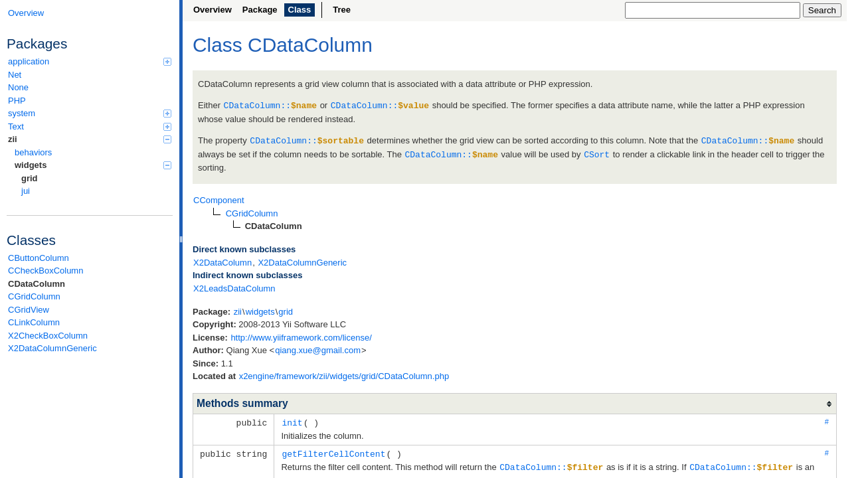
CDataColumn (37, 284)
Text (90, 126)
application (90, 61)
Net (15, 75)
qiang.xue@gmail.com (318, 348)
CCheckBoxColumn (45, 271)
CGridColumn (34, 296)
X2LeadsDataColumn (234, 286)
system (90, 113)
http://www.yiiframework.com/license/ (301, 336)
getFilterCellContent (333, 451)
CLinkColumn (34, 322)
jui (26, 191)
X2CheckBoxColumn (48, 336)
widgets (93, 165)
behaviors (33, 152)
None (18, 87)
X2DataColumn (222, 261)
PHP (17, 101)
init (292, 420)
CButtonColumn (39, 258)
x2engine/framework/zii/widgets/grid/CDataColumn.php (344, 374)
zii (90, 139)
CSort (597, 153)
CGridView (29, 310)
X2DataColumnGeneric (52, 348)
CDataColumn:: (270, 105)
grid (30, 178)
